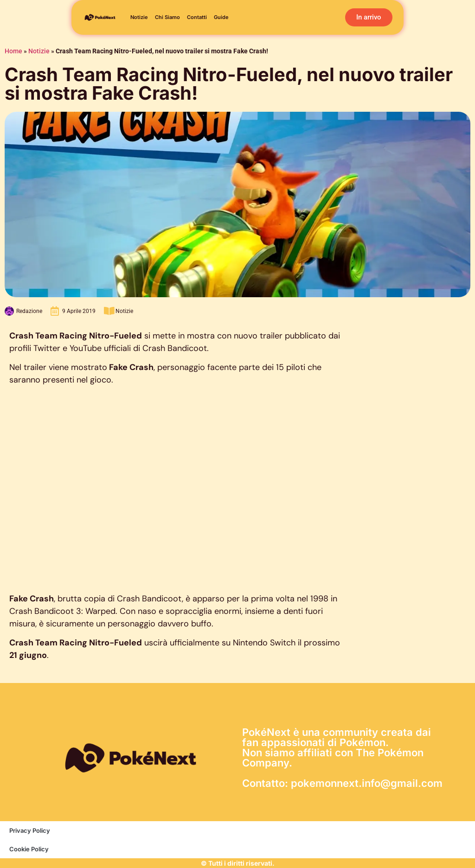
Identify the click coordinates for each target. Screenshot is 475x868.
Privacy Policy (30, 830)
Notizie (139, 17)
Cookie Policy (29, 849)
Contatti (197, 17)
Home (13, 51)
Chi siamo (167, 17)
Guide (221, 17)
